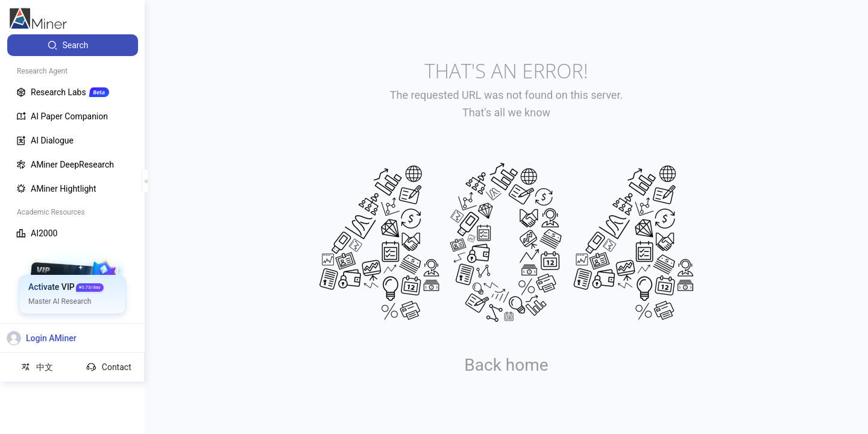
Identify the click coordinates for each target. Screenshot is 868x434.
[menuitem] (73, 45)
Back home (506, 365)
